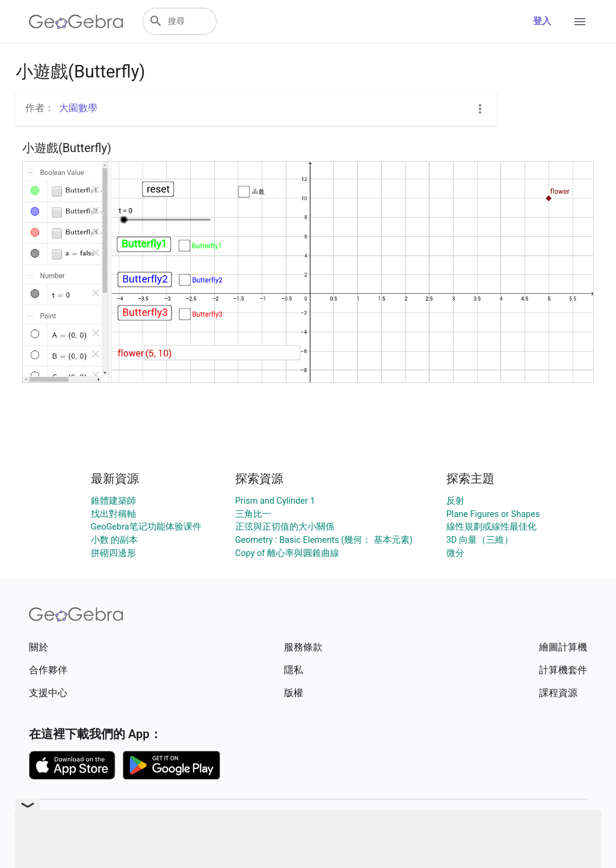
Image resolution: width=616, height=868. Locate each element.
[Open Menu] (580, 22)
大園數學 (78, 108)
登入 (542, 21)
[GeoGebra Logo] (76, 22)
